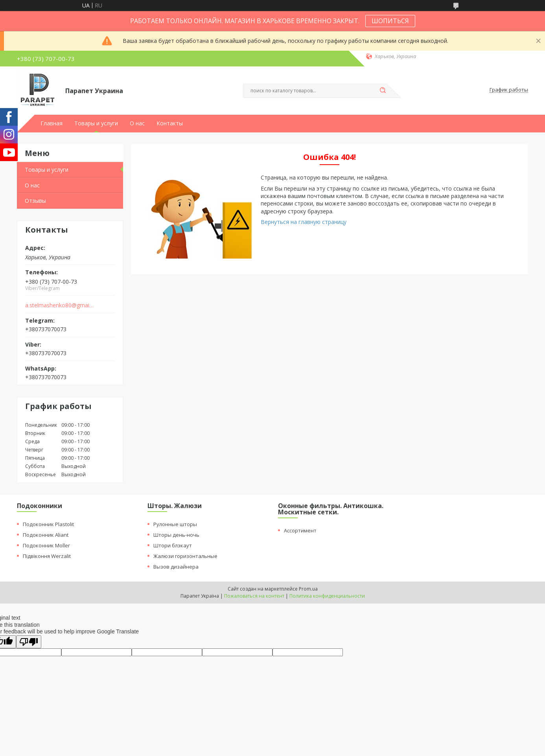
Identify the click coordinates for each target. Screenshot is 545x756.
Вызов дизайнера (176, 567)
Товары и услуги (96, 123)
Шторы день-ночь (176, 535)
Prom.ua (308, 589)
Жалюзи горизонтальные (185, 556)
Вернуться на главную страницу (304, 222)
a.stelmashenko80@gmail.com (60, 305)
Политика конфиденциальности (327, 596)
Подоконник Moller (46, 545)
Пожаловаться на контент (254, 596)
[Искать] (383, 91)
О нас (137, 123)
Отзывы (35, 201)
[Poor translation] (29, 642)
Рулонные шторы (175, 524)
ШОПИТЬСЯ (390, 21)
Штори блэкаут (173, 545)
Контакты (170, 123)
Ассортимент (300, 530)
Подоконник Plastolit (48, 524)
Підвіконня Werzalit (47, 556)
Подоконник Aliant (46, 535)
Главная (52, 123)
